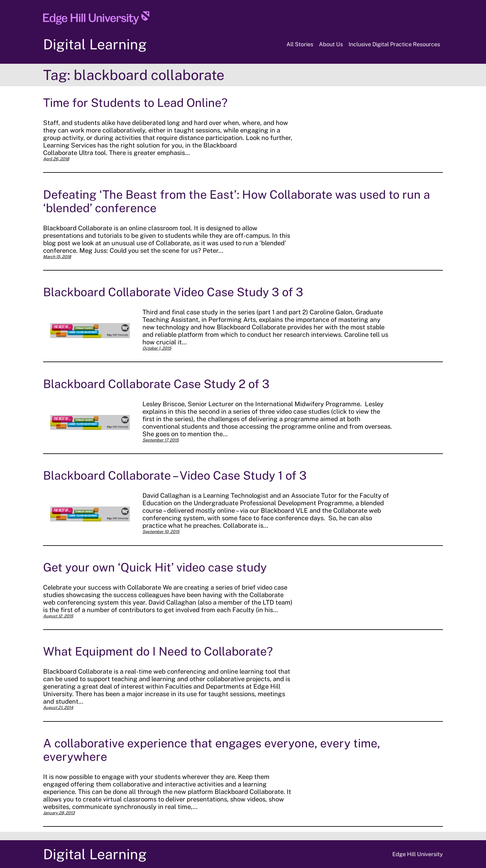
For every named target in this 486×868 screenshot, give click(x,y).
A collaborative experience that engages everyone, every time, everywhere (212, 750)
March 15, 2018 (57, 257)
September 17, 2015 (161, 440)
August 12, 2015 (58, 616)
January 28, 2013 (59, 813)
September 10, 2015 (161, 532)
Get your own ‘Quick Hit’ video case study (155, 567)
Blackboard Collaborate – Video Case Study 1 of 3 (175, 475)
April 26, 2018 (56, 159)
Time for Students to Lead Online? (135, 103)
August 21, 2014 (58, 708)
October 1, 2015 (157, 348)
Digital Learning (95, 44)
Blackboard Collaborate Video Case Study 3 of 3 (173, 292)
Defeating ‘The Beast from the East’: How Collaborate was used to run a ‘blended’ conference (237, 201)
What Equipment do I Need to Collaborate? (158, 651)
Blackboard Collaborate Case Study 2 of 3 (156, 384)
